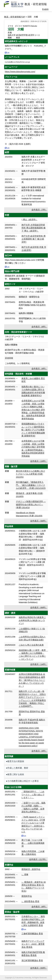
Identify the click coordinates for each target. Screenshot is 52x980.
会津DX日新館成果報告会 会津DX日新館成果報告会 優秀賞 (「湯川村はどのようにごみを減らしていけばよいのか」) (32, 680)
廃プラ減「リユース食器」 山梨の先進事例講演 (33, 843)
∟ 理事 (25, 875)
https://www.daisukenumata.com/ (20, 72)
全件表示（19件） (39, 461)
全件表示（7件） (39, 210)
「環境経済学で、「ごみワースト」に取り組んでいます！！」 (33, 795)
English (45, 9)
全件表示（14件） (39, 664)
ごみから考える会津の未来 (31, 645)
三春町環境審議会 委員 (32, 934)
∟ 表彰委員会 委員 (30, 901)
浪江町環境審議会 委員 (32, 960)
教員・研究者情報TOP (15, 17)
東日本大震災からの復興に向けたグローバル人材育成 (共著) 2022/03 (31, 474)
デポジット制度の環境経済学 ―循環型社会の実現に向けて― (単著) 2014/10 (31, 504)
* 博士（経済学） (29, 220)
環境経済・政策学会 (31, 869)
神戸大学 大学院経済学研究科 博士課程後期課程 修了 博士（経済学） (33, 228)
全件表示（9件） (39, 369)
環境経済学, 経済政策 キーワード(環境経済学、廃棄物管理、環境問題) (25, 277)
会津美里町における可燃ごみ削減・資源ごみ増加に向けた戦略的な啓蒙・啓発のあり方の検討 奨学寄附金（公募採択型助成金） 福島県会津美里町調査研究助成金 (33, 410)
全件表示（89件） (39, 607)
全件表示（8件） (39, 327)
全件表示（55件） (39, 968)
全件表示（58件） (39, 521)
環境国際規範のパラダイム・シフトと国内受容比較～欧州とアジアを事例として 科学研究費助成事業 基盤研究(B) (33, 430)
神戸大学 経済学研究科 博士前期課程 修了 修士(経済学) (33, 239)
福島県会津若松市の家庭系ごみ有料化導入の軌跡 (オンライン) (32, 620)
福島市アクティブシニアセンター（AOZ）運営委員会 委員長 (33, 944)
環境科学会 (27, 896)
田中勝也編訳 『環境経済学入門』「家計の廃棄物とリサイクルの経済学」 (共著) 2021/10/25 (31, 485)
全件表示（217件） (38, 859)
